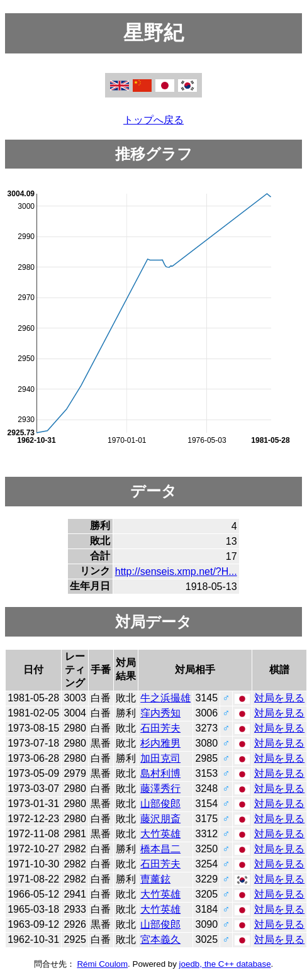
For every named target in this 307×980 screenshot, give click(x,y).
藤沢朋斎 (160, 819)
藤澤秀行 (160, 788)
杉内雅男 (160, 743)
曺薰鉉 (155, 879)
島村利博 (160, 773)
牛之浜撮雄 (165, 698)
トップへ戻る (153, 120)
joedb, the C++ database (225, 964)
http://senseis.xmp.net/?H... (176, 571)
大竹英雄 (160, 834)
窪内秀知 (160, 713)
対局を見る (279, 698)
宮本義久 (160, 939)
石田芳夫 (160, 728)
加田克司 (160, 758)
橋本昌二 (160, 849)
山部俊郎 (160, 804)
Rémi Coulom (102, 964)
